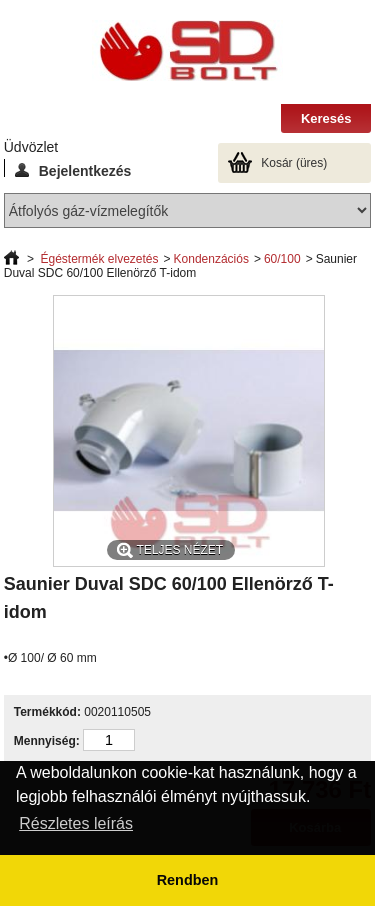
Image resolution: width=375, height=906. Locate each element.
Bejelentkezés (73, 170)
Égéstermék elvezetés (99, 259)
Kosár (294, 163)
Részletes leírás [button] (76, 823)
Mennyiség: (47, 741)
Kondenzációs (211, 259)
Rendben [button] (188, 880)
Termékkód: (47, 712)
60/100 (282, 259)
